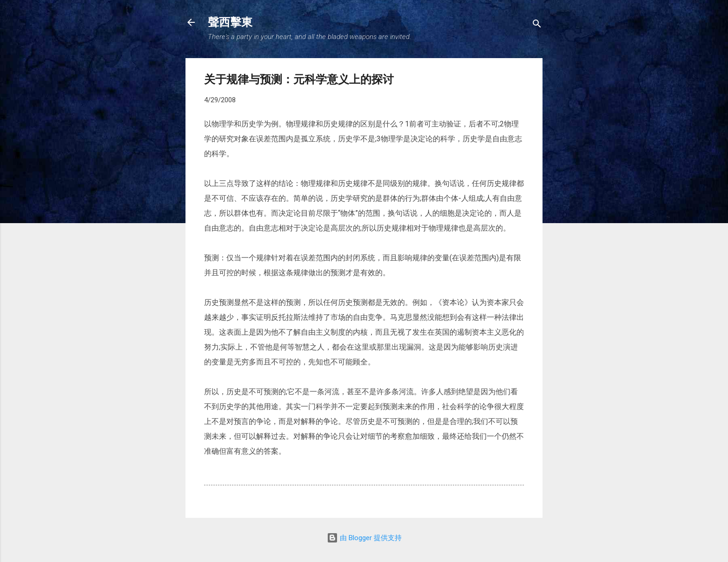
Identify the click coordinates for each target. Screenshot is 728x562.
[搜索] (537, 25)
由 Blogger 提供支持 (364, 538)
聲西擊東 (230, 22)
